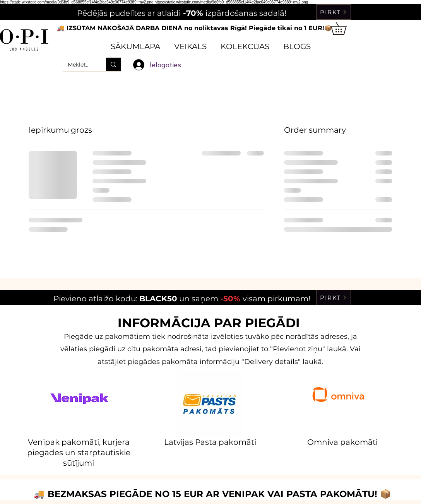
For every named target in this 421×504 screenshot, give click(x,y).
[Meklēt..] (79, 64)
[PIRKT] (334, 12)
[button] (345, 28)
